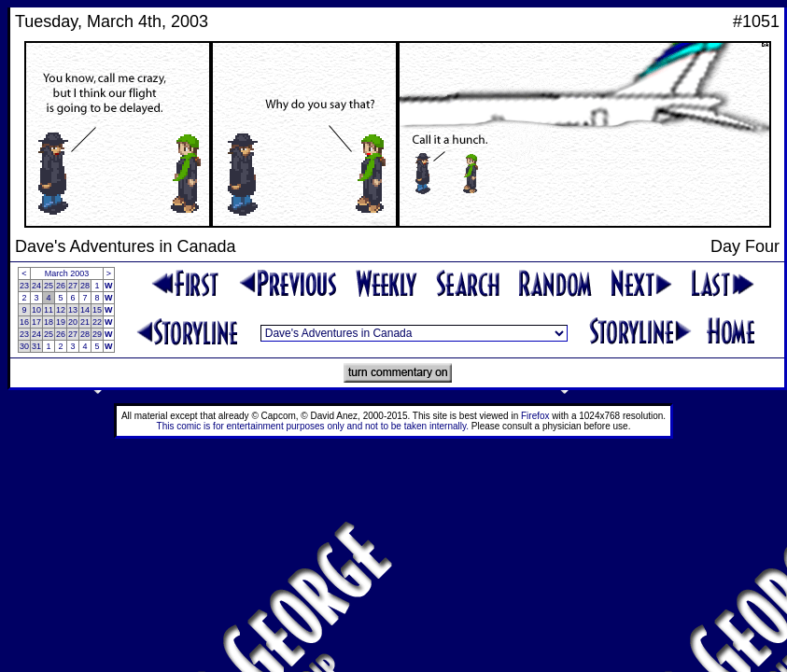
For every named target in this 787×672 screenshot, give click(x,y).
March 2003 (67, 273)
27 (73, 286)
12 (61, 310)
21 (85, 322)
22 (97, 322)
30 (24, 346)
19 (61, 322)
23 (24, 286)
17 (36, 322)
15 (97, 310)
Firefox (535, 416)
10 (36, 310)
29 (97, 334)
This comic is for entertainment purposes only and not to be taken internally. (313, 426)
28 (85, 286)
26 (61, 286)
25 (49, 286)
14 (85, 310)
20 (73, 322)
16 (24, 322)
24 (36, 286)
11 (49, 310)
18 (49, 322)
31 (36, 346)
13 (73, 310)
